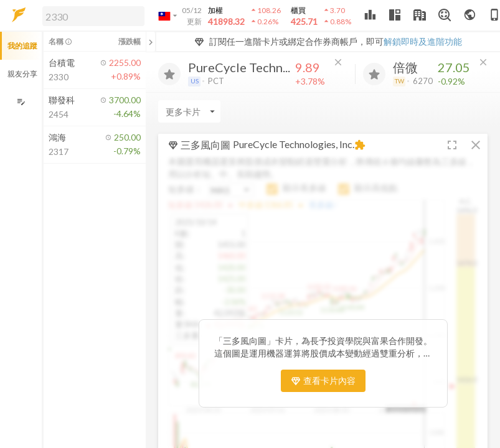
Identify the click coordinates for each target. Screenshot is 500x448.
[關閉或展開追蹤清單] (151, 42)
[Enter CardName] (189, 111)
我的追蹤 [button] (22, 46)
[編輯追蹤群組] (21, 102)
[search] (93, 16)
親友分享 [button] (22, 74)
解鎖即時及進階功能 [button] (423, 41)
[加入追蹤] (169, 74)
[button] (91, 16)
